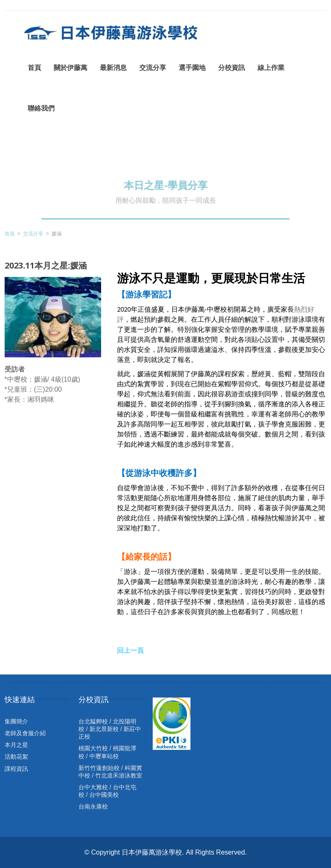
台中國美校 (104, 795)
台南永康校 (93, 806)
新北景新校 (104, 729)
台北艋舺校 (93, 721)
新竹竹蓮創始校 (99, 768)
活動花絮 (16, 757)
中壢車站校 (104, 756)
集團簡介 (16, 721)
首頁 (10, 234)
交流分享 (33, 234)
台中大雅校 (93, 787)
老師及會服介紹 (25, 733)
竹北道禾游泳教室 (119, 775)
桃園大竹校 (93, 748)
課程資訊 (16, 769)
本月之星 (16, 745)
